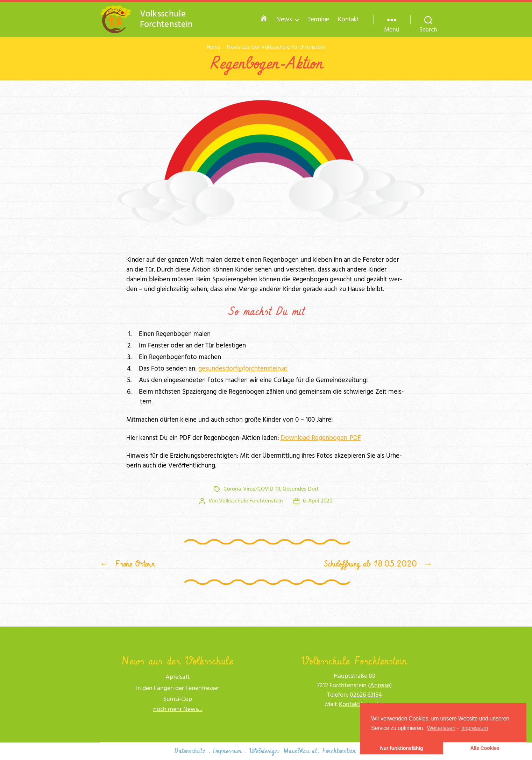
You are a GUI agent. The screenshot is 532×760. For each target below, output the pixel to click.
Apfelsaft (178, 677)
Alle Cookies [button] (485, 748)
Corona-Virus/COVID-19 (252, 489)
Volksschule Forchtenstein (251, 501)
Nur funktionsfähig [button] (401, 748)
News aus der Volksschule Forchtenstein (276, 48)
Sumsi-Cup (178, 699)
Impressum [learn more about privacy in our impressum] (475, 728)
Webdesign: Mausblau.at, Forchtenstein (303, 751)
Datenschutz (190, 751)
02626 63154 (366, 695)
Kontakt (349, 20)
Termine (318, 20)
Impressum (227, 751)
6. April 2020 (318, 501)
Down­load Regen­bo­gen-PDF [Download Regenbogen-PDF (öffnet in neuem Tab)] (321, 438)
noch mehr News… (178, 709)
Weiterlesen (441, 728)
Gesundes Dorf (300, 489)
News (284, 20)
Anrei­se (380, 686)
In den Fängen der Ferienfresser (178, 688)
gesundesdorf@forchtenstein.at (243, 369)
